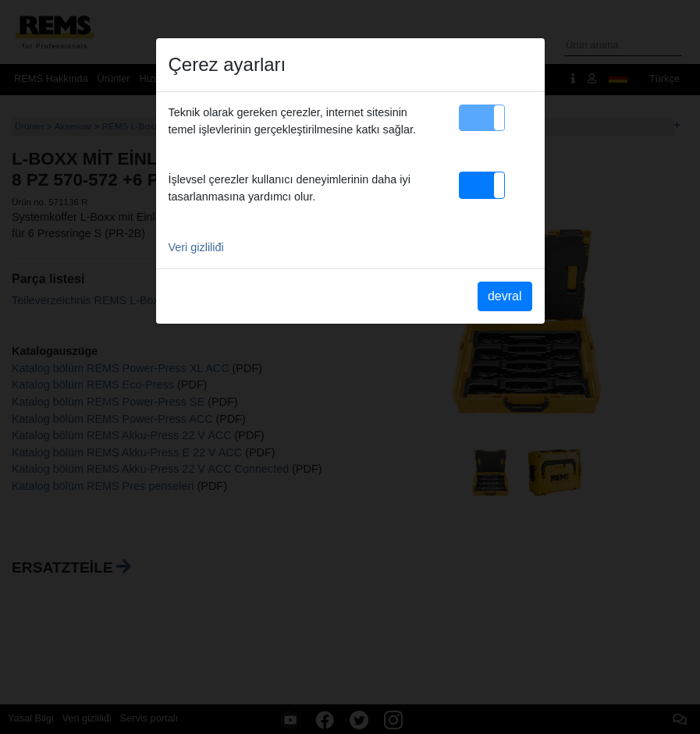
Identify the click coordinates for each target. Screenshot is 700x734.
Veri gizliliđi (196, 247)
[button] (482, 118)
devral (505, 296)
